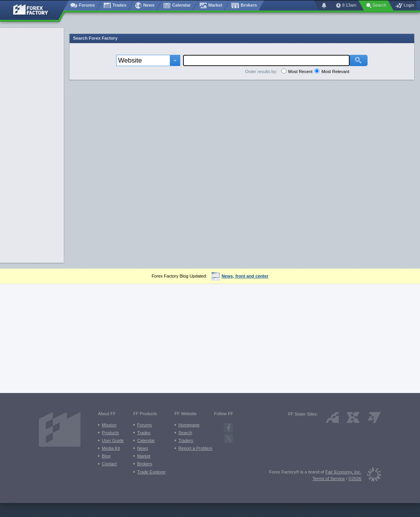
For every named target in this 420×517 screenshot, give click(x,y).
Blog (106, 456)
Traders (186, 440)
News (143, 448)
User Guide (113, 440)
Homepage (189, 425)
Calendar (146, 440)
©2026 (355, 479)
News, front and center (240, 276)
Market (144, 456)
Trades (144, 433)
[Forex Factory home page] (34, 10)
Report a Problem (195, 448)
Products (110, 433)
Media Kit (111, 448)
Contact (109, 464)
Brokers (145, 464)
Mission (109, 425)
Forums (145, 425)
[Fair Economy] (371, 476)
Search (185, 433)
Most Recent (301, 72)
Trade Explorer (152, 472)
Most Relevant (335, 72)
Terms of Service (329, 479)
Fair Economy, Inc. (343, 472)
